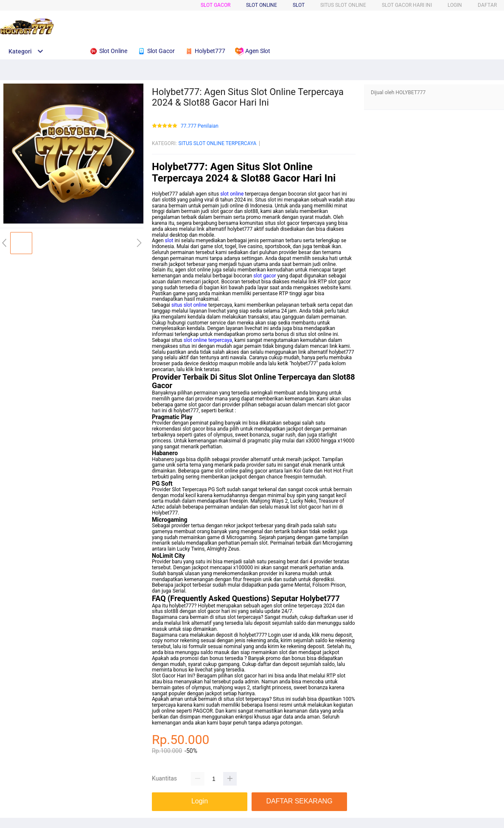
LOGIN (455, 5)
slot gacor (265, 276)
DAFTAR (487, 5)
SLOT (299, 5)
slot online (232, 194)
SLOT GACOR (216, 5)
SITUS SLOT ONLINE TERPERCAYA (218, 143)
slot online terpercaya (208, 340)
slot (169, 241)
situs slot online (189, 305)
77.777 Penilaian (200, 126)
